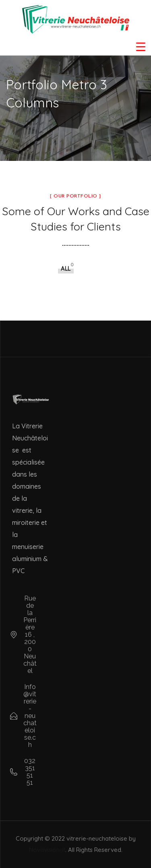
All (66, 269)
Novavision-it (47, 850)
